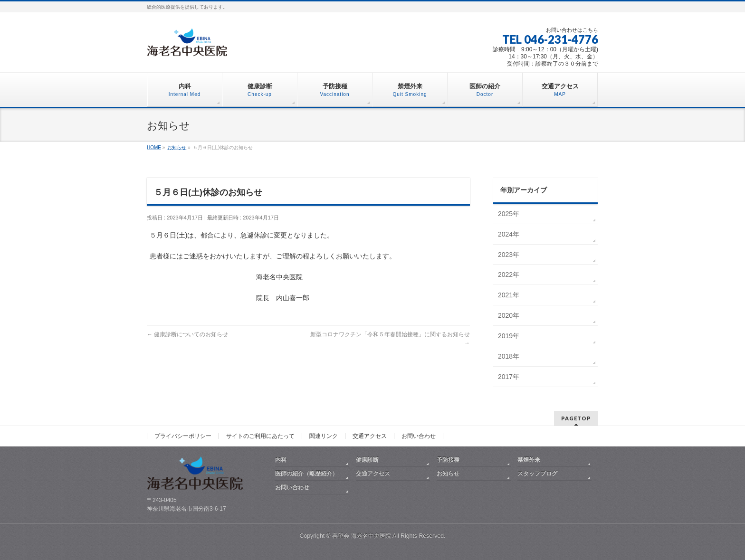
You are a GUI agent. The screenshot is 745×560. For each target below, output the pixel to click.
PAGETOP (576, 418)
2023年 (509, 255)
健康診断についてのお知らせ (187, 334)
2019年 (509, 336)
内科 (281, 460)
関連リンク (324, 436)
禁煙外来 (529, 460)
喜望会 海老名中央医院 (361, 536)
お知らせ (448, 474)
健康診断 (367, 460)
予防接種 (448, 460)
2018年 (509, 356)
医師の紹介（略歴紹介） (306, 474)
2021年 (509, 295)
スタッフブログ (537, 474)
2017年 (509, 377)
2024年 (509, 234)
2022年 (509, 275)
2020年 (509, 315)
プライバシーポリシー (183, 436)
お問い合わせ (419, 436)
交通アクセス (370, 436)
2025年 (509, 214)
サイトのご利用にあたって (260, 436)
